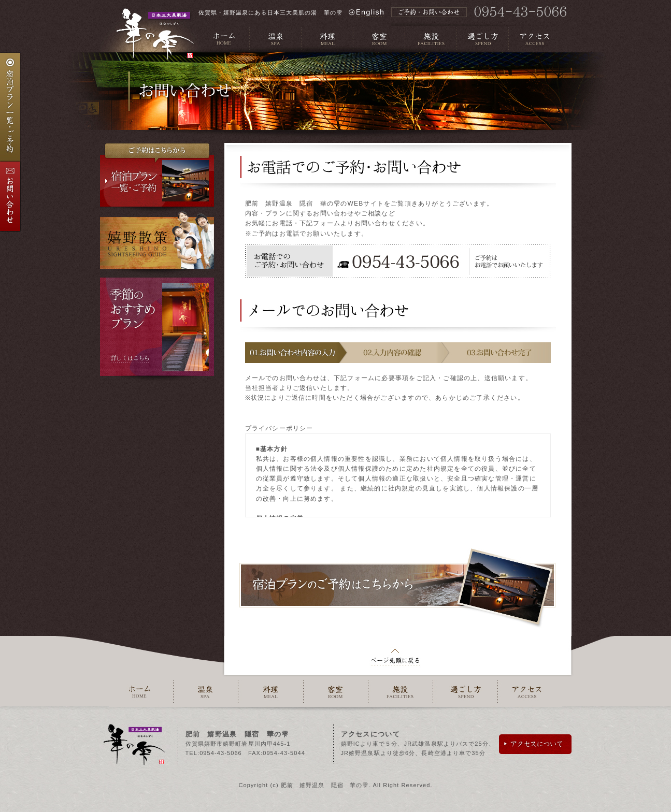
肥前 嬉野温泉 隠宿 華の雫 (325, 785)
